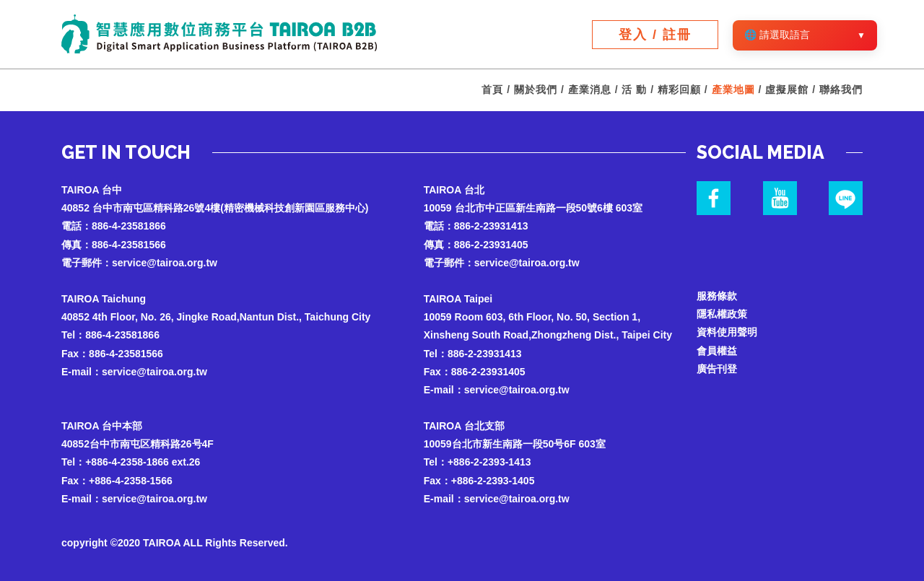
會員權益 (717, 351)
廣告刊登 (717, 369)
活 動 (634, 89)
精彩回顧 (679, 89)
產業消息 (590, 89)
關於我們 (536, 89)
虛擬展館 (787, 89)
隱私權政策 (722, 314)
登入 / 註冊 (655, 35)
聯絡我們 (841, 89)
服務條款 (717, 296)
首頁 (492, 89)
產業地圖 (733, 89)
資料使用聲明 (727, 332)
